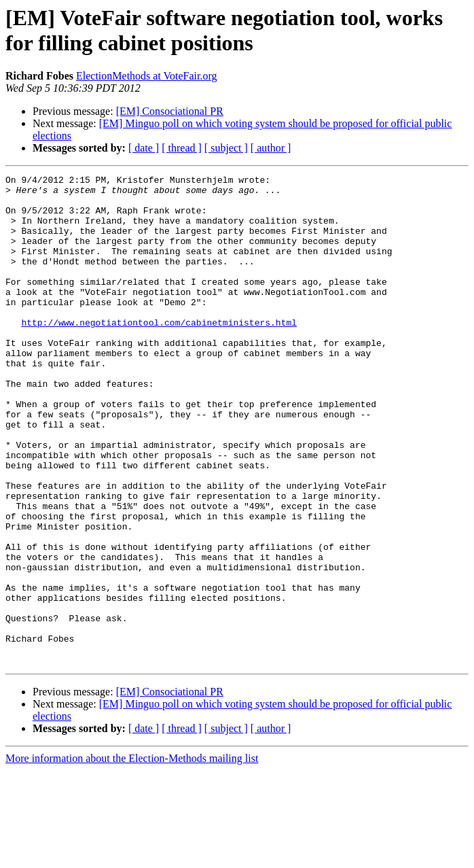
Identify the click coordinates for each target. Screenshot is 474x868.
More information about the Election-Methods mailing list (132, 856)
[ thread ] (182, 148)
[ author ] (271, 148)
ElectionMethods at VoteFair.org (147, 76)
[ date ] (144, 148)
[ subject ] (226, 148)
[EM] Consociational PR (170, 111)
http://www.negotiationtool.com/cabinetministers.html (159, 353)
